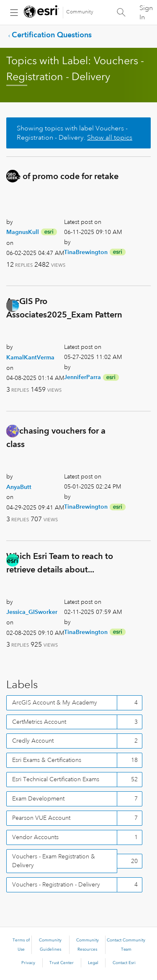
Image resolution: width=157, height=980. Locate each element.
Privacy (28, 963)
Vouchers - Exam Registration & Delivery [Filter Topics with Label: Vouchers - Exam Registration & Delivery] (54, 861)
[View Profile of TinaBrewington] (86, 252)
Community (80, 12)
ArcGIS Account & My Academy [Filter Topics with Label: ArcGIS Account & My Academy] (55, 702)
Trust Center (62, 963)
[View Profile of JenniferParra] (82, 377)
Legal (93, 963)
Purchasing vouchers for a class (56, 437)
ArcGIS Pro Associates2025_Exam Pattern (64, 308)
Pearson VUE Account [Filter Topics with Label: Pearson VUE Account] (41, 818)
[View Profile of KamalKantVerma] (30, 357)
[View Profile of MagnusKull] (23, 232)
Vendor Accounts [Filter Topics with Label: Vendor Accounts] (35, 837)
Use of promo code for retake (62, 176)
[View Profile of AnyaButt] (19, 487)
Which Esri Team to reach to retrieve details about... (60, 563)
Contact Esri (124, 963)
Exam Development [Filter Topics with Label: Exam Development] (38, 798)
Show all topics (110, 138)
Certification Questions (52, 35)
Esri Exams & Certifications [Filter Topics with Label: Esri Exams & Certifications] (47, 760)
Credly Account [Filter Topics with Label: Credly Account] (33, 741)
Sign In (146, 13)
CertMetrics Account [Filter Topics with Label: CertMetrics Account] (39, 722)
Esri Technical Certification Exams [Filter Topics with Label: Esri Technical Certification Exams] (56, 779)
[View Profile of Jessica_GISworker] (32, 612)
